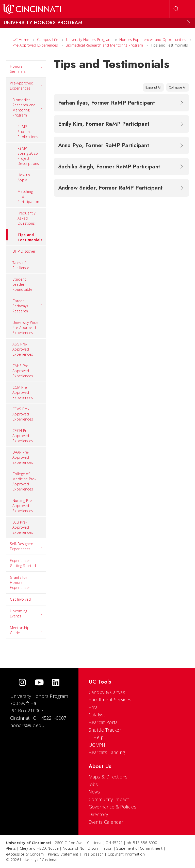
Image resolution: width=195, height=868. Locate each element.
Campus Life (48, 40)
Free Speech (93, 854)
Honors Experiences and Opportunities (153, 40)
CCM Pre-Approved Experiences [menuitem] (23, 392)
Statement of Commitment (139, 848)
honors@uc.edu (27, 725)
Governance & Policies (112, 807)
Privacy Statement (63, 854)
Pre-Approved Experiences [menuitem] (26, 86)
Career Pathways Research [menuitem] (27, 306)
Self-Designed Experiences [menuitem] (26, 546)
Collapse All (178, 87)
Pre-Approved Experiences (35, 45)
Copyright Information (126, 854)
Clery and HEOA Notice (39, 848)
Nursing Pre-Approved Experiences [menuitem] (23, 506)
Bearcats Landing (107, 752)
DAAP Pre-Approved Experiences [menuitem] (23, 457)
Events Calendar (106, 822)
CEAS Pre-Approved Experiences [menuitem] (23, 414)
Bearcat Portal (104, 722)
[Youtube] (39, 683)
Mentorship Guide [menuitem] (26, 630)
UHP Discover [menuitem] (27, 251)
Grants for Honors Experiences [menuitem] (20, 582)
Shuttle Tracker (105, 730)
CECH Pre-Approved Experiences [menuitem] (23, 436)
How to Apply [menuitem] (24, 177)
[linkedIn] (56, 683)
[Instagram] (22, 683)
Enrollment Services (110, 700)
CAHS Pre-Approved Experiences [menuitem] (23, 371)
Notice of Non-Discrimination (87, 848)
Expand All (153, 87)
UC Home (21, 40)
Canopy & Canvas (107, 692)
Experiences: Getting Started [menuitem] (26, 563)
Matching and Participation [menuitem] (28, 197)
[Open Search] (176, 9)
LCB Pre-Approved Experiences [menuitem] (23, 527)
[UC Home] (32, 9)
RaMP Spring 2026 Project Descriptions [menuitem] (28, 156)
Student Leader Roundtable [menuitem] (22, 284)
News (94, 792)
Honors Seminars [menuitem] (26, 69)
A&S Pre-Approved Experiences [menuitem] (23, 349)
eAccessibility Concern (25, 854)
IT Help (96, 737)
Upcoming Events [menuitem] (26, 613)
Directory (98, 814)
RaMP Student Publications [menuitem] (28, 132)
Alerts (11, 848)
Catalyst (97, 715)
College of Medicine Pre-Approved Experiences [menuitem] (24, 481)
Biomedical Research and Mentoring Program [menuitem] (27, 107)
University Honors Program (89, 40)
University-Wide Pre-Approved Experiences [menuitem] (26, 328)
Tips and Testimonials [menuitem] (24, 236)
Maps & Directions (108, 777)
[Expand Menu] (189, 23)
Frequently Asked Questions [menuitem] (26, 218)
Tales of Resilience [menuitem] (27, 265)
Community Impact (109, 799)
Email (94, 707)
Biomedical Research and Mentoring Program (104, 45)
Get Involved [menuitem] (26, 599)
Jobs (93, 784)
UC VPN (97, 745)
